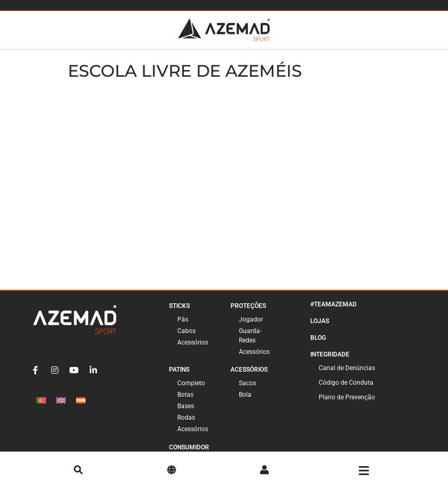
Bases (186, 406)
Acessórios (193, 342)
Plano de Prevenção (347, 397)
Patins (179, 370)
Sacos (247, 383)
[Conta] (264, 471)
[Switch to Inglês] (61, 400)
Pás (183, 319)
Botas (185, 395)
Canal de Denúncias (347, 368)
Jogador (251, 319)
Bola (245, 395)
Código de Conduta (346, 383)
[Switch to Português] (41, 400)
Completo (191, 383)
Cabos (186, 331)
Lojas (320, 321)
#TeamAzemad (334, 304)
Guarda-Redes (250, 336)
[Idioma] (172, 471)
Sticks (179, 306)
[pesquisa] (78, 471)
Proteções (248, 306)
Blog (318, 338)
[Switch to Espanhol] (81, 400)
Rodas (186, 418)
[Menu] (364, 471)
